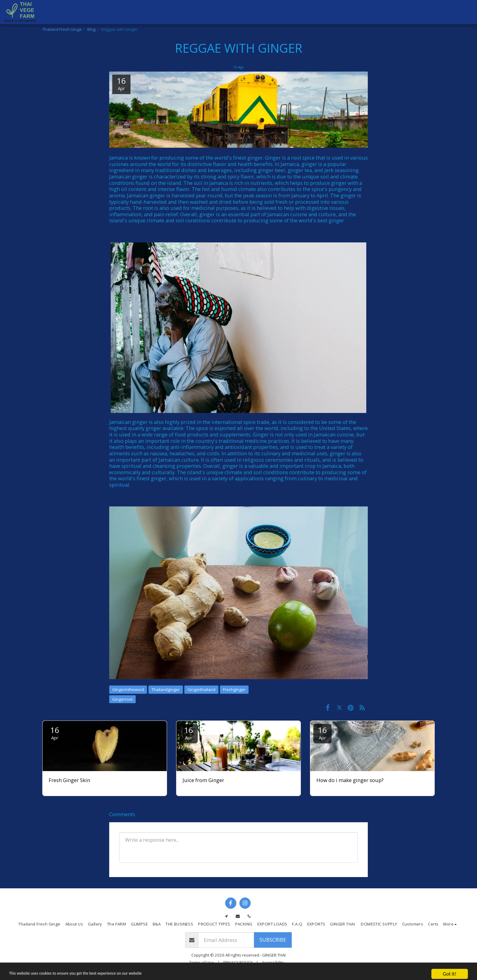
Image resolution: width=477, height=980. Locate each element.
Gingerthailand (201, 689)
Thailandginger (166, 689)
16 (55, 733)
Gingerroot (122, 699)
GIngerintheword (128, 689)
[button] (450, 12)
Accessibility (273, 962)
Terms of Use (202, 962)
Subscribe (273, 940)
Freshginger (234, 689)
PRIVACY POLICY (238, 962)
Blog (91, 29)
